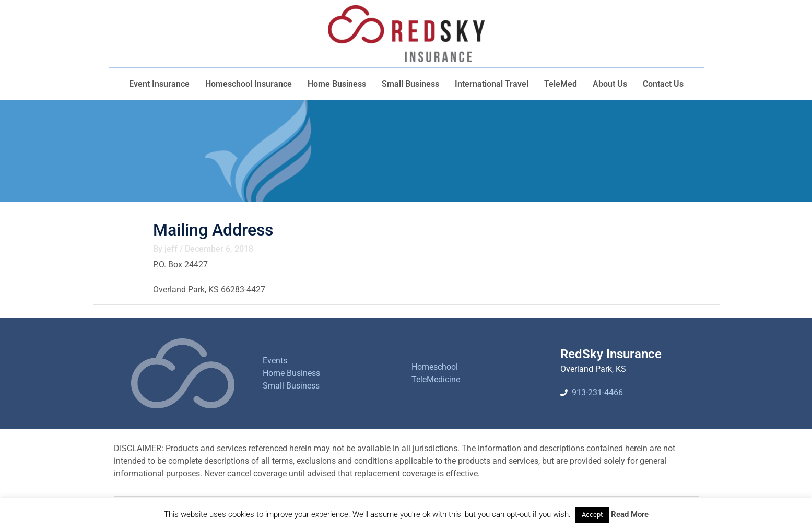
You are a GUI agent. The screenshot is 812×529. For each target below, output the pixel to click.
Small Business (410, 84)
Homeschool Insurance (249, 84)
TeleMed (561, 84)
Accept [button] (592, 515)
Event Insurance (159, 84)
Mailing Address (213, 230)
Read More (630, 514)
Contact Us (663, 84)
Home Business (337, 84)
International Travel (492, 84)
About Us (610, 84)
